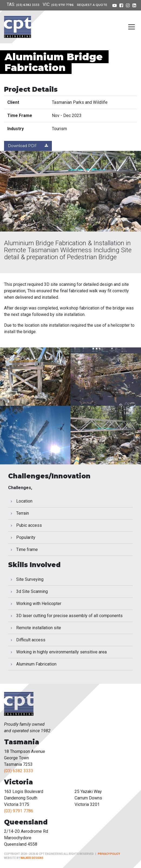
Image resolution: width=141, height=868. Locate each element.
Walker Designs (32, 858)
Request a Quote (92, 5)
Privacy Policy (109, 854)
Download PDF (28, 146)
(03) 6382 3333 (28, 5)
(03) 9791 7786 (63, 5)
